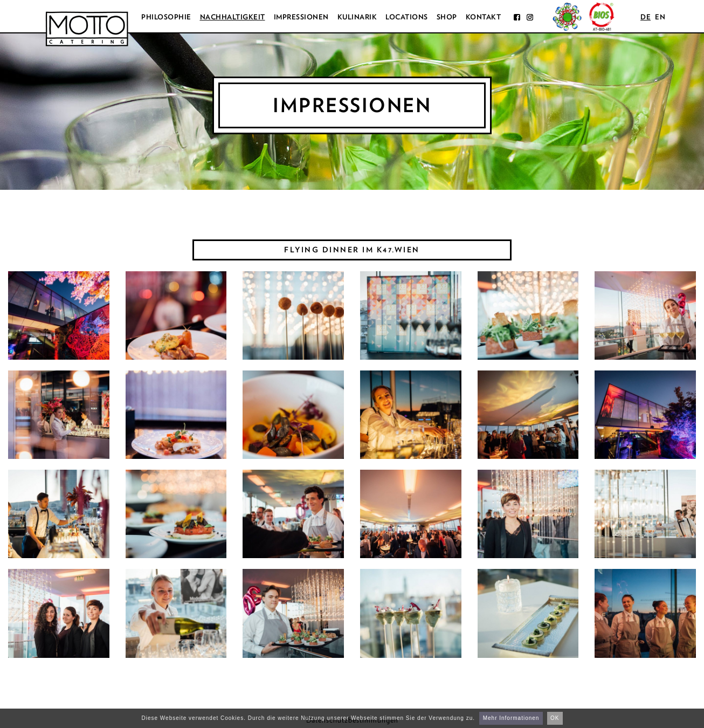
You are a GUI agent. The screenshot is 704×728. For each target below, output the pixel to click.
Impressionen (301, 17)
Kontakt (484, 17)
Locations (407, 17)
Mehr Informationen (511, 718)
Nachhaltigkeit (233, 17)
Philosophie (166, 17)
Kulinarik (357, 17)
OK (555, 718)
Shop (447, 17)
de (646, 17)
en (660, 17)
